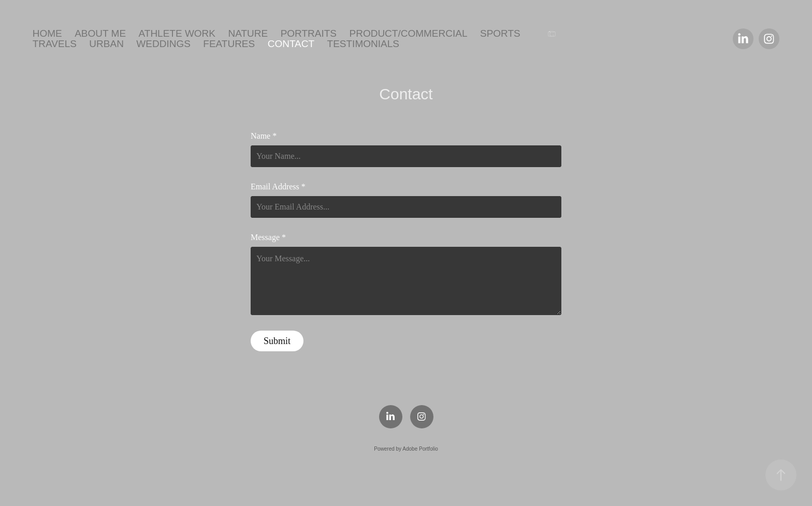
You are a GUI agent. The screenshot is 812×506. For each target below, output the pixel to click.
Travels (55, 44)
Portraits (309, 33)
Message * (268, 237)
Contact (291, 44)
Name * (264, 136)
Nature (248, 33)
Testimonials (363, 44)
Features (229, 44)
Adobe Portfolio (420, 449)
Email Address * (278, 187)
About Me (100, 33)
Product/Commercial (408, 33)
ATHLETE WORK (177, 33)
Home (47, 33)
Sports (500, 33)
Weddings (163, 44)
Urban (106, 44)
